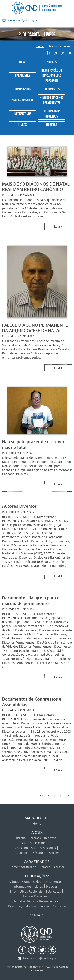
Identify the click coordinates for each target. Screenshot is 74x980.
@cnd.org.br (22, 20)
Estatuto (26, 843)
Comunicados (22, 89)
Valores (45, 867)
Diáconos (38, 853)
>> (68, 796)
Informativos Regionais (52, 113)
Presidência (43, 843)
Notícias (52, 124)
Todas (22, 62)
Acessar (59, 867)
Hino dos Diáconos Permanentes (52, 100)
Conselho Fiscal (26, 848)
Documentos (52, 89)
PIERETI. (39, 970)
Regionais (21, 853)
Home (40, 46)
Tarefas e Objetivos (43, 838)
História (20, 838)
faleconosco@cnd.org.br (40, 958)
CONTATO (37, 915)
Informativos (22, 113)
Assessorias (48, 848)
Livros (22, 124)
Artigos (52, 62)
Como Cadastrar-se (23, 867)
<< (41, 796)
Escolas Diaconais (22, 100)
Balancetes (22, 75)
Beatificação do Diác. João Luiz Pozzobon (52, 75)
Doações (53, 853)
